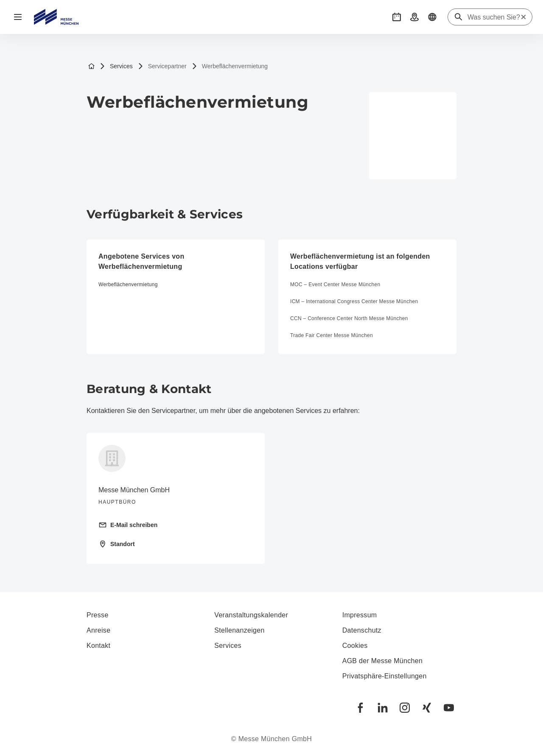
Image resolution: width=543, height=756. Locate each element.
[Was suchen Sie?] (494, 17)
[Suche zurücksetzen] (523, 17)
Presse (98, 615)
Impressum (360, 615)
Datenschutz (362, 630)
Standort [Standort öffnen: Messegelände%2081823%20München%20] (117, 544)
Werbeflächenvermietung (230, 66)
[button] (397, 17)
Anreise (98, 630)
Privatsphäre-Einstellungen (385, 676)
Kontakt (98, 646)
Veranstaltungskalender (251, 615)
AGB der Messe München (383, 661)
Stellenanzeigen (239, 630)
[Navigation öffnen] (18, 17)
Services (116, 66)
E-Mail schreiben (128, 525)
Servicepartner (162, 66)
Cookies (355, 646)
